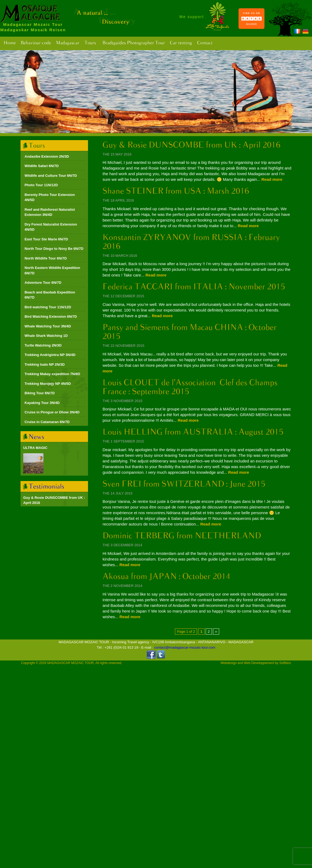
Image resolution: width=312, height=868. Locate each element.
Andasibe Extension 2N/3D (47, 156)
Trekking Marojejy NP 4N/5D (48, 384)
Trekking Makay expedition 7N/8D (52, 374)
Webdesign (229, 663)
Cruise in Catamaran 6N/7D (47, 422)
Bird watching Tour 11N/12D (48, 307)
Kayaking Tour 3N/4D (42, 403)
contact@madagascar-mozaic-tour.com (185, 647)
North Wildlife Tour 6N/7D (46, 258)
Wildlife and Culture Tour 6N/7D (51, 176)
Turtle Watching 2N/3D (43, 345)
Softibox (285, 663)
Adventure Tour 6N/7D (43, 283)
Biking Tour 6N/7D (40, 393)
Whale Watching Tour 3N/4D (48, 326)
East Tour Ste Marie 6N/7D (46, 239)
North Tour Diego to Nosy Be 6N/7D (54, 249)
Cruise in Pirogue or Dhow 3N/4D (52, 412)
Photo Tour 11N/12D (41, 185)
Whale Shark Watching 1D (46, 336)
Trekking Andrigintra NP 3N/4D (50, 355)
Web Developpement (259, 663)
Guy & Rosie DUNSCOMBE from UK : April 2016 (54, 500)
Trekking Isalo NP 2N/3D (45, 364)
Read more (272, 179)
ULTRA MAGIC (35, 448)
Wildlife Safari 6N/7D (42, 166)
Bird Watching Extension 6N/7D (51, 317)
